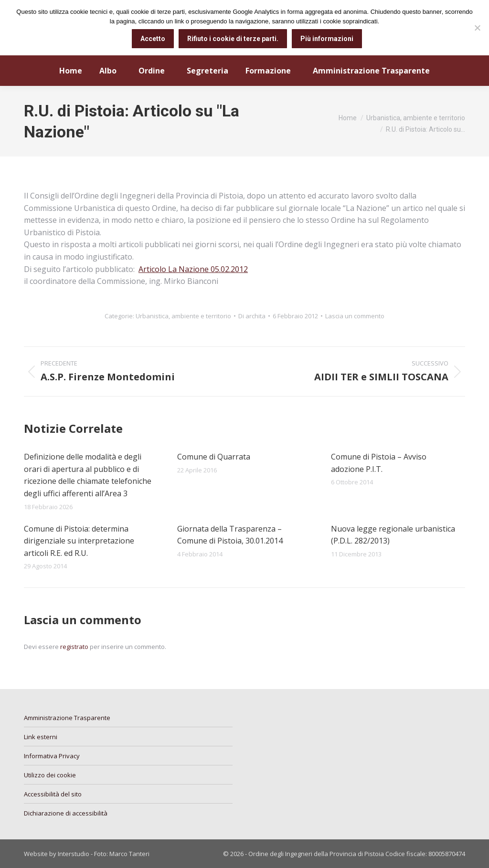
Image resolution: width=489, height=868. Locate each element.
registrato (74, 647)
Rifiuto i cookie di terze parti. (233, 39)
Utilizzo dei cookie (50, 775)
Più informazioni (327, 39)
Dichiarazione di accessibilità (66, 813)
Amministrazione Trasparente (67, 718)
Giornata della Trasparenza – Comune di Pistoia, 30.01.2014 (230, 535)
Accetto (153, 39)
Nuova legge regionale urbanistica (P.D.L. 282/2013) (393, 535)
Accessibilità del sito (53, 794)
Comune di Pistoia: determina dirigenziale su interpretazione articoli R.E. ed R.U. (79, 541)
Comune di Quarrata (214, 457)
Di (252, 316)
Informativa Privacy (52, 756)
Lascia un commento (355, 316)
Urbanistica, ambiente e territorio (183, 316)
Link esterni (41, 737)
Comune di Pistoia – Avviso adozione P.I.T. (379, 463)
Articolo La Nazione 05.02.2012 (193, 269)
